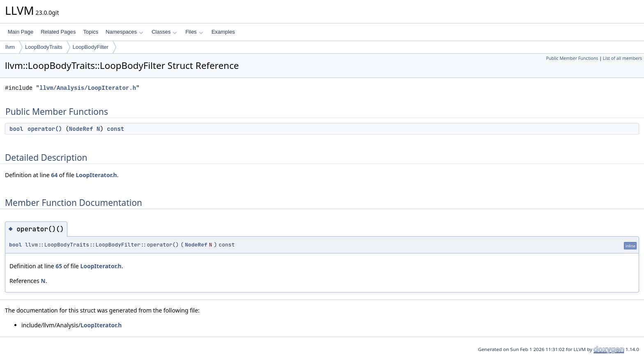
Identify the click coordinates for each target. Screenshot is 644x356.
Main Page (21, 32)
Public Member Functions (572, 58)
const (115, 129)
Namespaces (124, 32)
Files (194, 32)
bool (16, 129)
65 (59, 266)
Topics (91, 32)
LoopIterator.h (96, 175)
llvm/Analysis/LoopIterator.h (88, 88)
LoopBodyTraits (44, 47)
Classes (164, 32)
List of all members (622, 58)
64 (54, 175)
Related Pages (58, 32)
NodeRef (81, 129)
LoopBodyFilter (91, 47)
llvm (10, 47)
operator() (45, 129)
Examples (223, 32)
